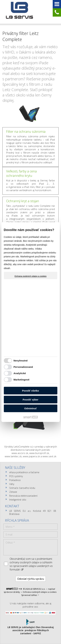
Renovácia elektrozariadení (23, 496)
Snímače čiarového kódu (22, 488)
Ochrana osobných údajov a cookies (30, 276)
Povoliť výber (30, 400)
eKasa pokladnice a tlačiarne (24, 472)
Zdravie (13, 492)
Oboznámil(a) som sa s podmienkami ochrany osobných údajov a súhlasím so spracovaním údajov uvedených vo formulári (31, 564)
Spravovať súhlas (29, 595)
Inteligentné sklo (18, 500)
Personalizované (23, 367)
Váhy (12, 484)
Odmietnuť (30, 408)
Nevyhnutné (21, 361)
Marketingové (21, 380)
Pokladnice (15, 480)
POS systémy (16, 476)
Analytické (20, 373)
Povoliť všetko (31, 391)
